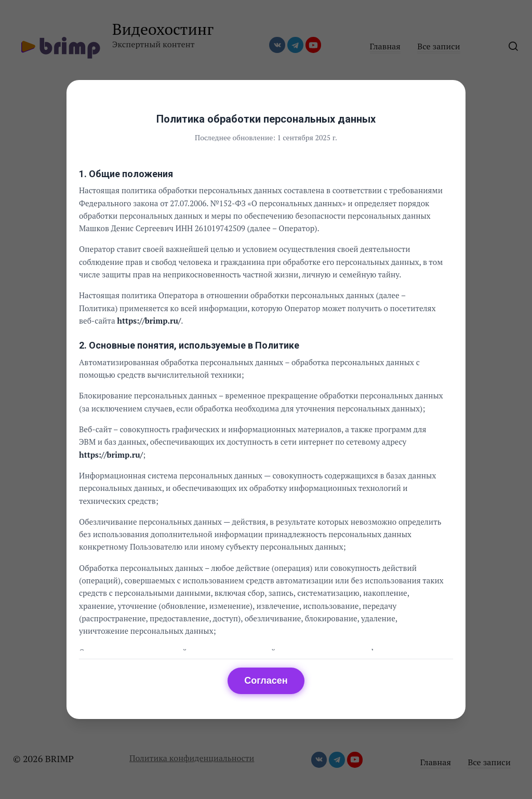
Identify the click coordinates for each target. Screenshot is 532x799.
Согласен (266, 681)
